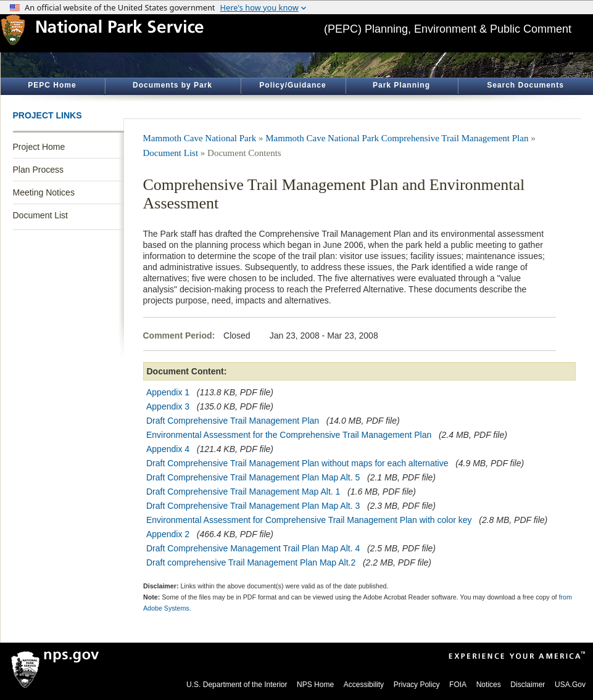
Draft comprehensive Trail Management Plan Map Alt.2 (251, 562)
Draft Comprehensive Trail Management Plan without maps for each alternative (297, 463)
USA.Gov (570, 685)
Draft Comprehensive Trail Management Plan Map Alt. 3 (253, 506)
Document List (40, 215)
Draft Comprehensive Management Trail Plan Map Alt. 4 (253, 548)
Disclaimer (528, 685)
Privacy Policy (417, 685)
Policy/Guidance (292, 85)
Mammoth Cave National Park (200, 138)
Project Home (39, 147)
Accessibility (364, 685)
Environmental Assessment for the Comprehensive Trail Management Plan (289, 435)
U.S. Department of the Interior (237, 685)
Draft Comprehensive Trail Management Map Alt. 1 (243, 492)
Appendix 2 (168, 534)
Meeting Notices (44, 192)
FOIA (458, 685)
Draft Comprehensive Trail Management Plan (233, 421)
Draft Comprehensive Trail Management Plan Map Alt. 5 (253, 477)
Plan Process (38, 170)
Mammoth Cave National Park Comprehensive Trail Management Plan (397, 138)
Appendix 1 (168, 392)
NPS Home (315, 685)
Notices (489, 685)
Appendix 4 (168, 449)
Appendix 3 (168, 406)
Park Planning (401, 85)
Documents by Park (172, 85)
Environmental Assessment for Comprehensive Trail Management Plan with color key (309, 520)
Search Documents (525, 85)
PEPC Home (52, 85)
